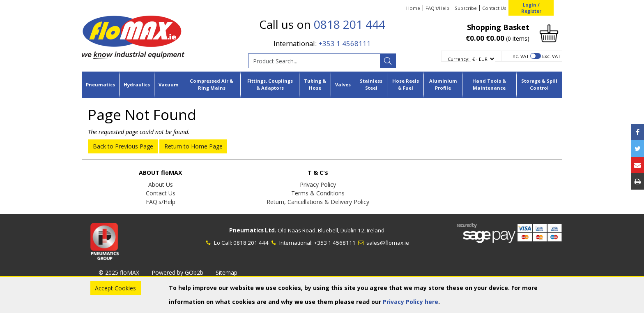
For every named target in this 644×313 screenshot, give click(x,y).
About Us (161, 184)
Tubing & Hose (315, 84)
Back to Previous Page (123, 146)
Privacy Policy (318, 184)
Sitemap (227, 272)
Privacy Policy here (411, 302)
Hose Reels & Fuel (406, 84)
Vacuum (169, 85)
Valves (343, 85)
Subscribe (466, 8)
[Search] (388, 61)
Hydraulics (137, 85)
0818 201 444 (350, 24)
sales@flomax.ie (383, 243)
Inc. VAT (520, 56)
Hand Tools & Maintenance (489, 84)
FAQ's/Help (437, 8)
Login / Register (531, 8)
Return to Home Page (193, 146)
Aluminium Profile (443, 84)
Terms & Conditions (318, 193)
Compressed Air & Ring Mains (212, 84)
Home (413, 8)
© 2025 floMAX (119, 272)
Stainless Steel (371, 84)
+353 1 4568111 (345, 43)
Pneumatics (100, 85)
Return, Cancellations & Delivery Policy (318, 202)
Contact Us (494, 8)
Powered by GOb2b (177, 272)
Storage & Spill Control (539, 84)
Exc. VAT (551, 56)
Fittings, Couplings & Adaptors (270, 84)
